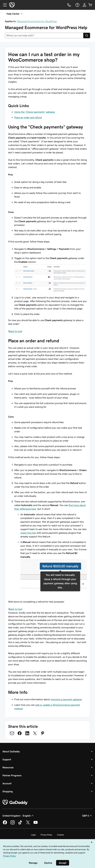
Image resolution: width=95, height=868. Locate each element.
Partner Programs (12, 775)
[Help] (77, 5)
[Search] (87, 35)
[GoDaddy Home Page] (15, 802)
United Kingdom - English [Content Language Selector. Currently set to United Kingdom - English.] (18, 816)
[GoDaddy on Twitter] (28, 824)
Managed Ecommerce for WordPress (37, 21)
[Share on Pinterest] (43, 733)
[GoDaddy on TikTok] (20, 824)
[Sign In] (84, 5)
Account (7, 783)
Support (7, 759)
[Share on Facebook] (20, 733)
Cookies (61, 835)
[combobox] (44, 35)
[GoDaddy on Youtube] (36, 824)
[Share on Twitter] (35, 733)
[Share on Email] (12, 733)
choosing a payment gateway (66, 699)
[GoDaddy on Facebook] (5, 824)
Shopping (8, 791)
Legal (33, 835)
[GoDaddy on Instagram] (13, 824)
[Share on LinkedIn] (27, 733)
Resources (8, 767)
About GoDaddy (11, 751)
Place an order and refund (28, 117)
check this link (28, 533)
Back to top (15, 331)
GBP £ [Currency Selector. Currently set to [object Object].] (87, 816)
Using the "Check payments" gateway (35, 112)
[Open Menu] (4, 5)
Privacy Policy (46, 835)
